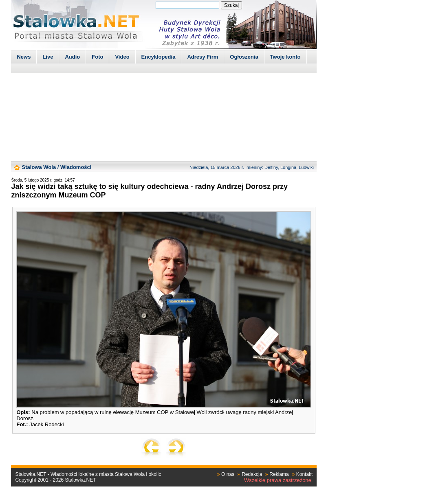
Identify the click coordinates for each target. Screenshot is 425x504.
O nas (228, 474)
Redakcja (252, 474)
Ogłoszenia (244, 57)
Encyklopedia (159, 57)
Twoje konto (285, 57)
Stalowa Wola (39, 167)
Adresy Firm (203, 57)
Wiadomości (76, 167)
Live (48, 57)
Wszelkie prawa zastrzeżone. (278, 480)
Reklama (279, 474)
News (24, 57)
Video (122, 57)
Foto (97, 57)
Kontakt (305, 474)
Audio (72, 57)
